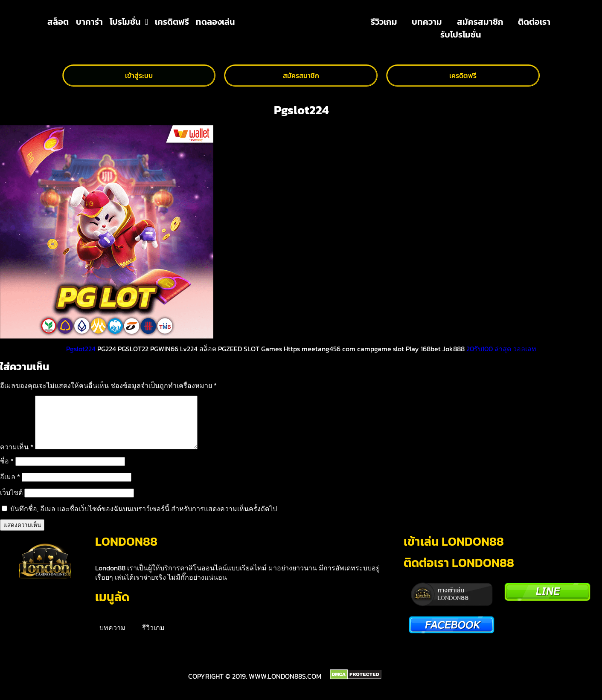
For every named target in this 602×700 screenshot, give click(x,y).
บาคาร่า (89, 22)
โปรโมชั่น (129, 22)
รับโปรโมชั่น (461, 35)
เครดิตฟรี (172, 22)
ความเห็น (17, 457)
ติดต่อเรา (534, 22)
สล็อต (58, 22)
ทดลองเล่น (215, 22)
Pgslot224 (81, 349)
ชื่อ (7, 471)
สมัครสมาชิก (480, 22)
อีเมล (10, 487)
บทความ (427, 22)
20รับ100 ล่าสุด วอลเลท (501, 349)
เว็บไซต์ (11, 503)
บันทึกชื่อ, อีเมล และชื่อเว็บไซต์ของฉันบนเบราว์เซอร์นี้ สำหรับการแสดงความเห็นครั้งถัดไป (144, 519)
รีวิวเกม (384, 22)
